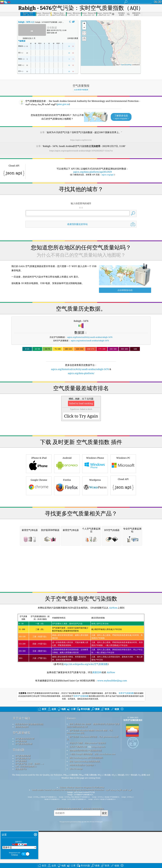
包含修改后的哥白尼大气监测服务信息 (86, 821)
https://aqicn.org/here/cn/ (81, 140)
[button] (112, 43)
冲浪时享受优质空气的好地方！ (83, 836)
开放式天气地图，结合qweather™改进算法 (88, 814)
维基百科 (97, 743)
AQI (26, 22)
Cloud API (123, 521)
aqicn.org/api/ (108, 175)
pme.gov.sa (63, 104)
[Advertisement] (81, 397)
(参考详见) (81, 711)
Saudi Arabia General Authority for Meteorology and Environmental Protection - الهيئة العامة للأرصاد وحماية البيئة (82, 861)
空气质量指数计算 (23, 829)
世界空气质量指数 (126, 764)
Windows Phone (95, 499)
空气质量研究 (21, 804)
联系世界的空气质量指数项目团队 (30, 795)
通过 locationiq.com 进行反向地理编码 (86, 829)
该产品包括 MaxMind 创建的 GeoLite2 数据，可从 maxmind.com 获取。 (90, 803)
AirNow (113, 679)
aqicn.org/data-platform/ (81, 373)
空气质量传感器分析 (24, 815)
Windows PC (123, 499)
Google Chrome (39, 521)
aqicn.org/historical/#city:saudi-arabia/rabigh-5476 (90, 337)
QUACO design (76, 840)
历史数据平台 (21, 840)
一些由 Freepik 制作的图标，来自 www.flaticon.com (92, 825)
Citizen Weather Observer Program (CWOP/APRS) (82, 858)
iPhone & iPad (39, 499)
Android (67, 499)
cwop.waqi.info (98, 818)
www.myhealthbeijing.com (112, 751)
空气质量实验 (21, 812)
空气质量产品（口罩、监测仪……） (30, 835)
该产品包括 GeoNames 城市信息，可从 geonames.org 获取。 (93, 809)
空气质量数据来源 (23, 827)
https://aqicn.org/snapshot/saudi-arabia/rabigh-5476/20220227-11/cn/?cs (81, 151)
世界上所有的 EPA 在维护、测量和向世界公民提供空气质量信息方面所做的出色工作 (93, 796)
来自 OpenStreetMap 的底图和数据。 (85, 832)
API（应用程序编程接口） (26, 837)
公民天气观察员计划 (78, 818)
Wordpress (95, 521)
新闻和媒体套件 (22, 798)
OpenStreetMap (126, 65)
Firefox (67, 521)
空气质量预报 (21, 832)
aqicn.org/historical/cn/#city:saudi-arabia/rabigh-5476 (80, 369)
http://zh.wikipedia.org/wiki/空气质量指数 (86, 735)
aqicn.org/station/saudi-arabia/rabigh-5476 (90, 341)
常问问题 (18, 821)
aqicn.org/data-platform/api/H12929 (92, 172)
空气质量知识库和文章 (25, 809)
